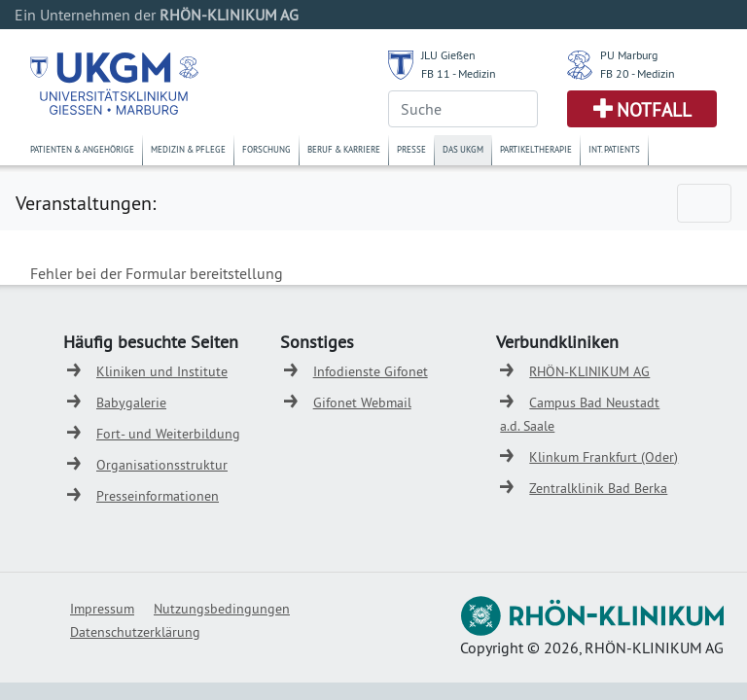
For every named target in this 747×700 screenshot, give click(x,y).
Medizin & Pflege (188, 149)
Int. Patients (614, 149)
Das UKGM (463, 149)
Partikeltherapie (536, 149)
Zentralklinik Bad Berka (598, 488)
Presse (411, 149)
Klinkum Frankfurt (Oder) (604, 457)
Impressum (102, 609)
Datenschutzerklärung (135, 632)
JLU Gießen (448, 55)
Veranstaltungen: (86, 203)
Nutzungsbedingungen (222, 609)
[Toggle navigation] (704, 203)
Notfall (654, 110)
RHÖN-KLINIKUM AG (589, 371)
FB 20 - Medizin (638, 73)
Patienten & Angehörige (82, 149)
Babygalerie (131, 402)
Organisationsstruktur (162, 465)
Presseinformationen (158, 496)
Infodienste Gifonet (371, 371)
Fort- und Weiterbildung (168, 434)
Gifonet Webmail (362, 402)
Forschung (267, 149)
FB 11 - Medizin (459, 73)
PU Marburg (629, 55)
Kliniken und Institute (162, 371)
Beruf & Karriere (344, 149)
